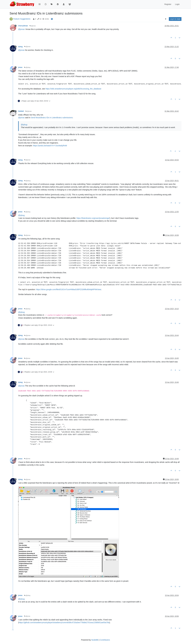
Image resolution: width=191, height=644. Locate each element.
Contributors (105, 640)
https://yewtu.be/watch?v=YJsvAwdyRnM (50, 146)
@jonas (33, 26)
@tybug (27, 67)
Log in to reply (175, 19)
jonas (20, 67)
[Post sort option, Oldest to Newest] (166, 19)
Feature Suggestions (22, 19)
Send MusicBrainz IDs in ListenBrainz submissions (52, 118)
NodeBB (95, 640)
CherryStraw (23, 26)
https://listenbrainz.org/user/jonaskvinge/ (93, 218)
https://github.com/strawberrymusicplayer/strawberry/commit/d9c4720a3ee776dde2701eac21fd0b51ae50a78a (64, 622)
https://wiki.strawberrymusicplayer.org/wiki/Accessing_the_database (73, 89)
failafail (21, 111)
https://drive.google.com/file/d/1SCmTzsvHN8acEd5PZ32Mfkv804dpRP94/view (69, 289)
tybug (20, 47)
